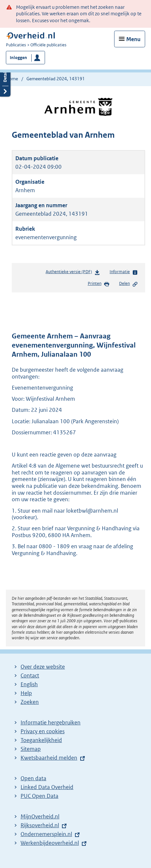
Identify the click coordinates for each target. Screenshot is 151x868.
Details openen (5, 80)
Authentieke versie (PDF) (73, 273)
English (29, 684)
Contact (30, 675)
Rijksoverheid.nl (40, 825)
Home (12, 79)
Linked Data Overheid (47, 787)
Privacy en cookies (43, 731)
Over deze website (43, 667)
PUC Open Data (39, 796)
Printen (99, 284)
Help (26, 693)
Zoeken (30, 702)
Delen (128, 284)
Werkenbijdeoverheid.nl (50, 843)
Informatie (124, 272)
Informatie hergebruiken (51, 722)
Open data (33, 778)
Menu (133, 39)
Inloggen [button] (18, 58)
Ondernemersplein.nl (46, 834)
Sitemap (31, 749)
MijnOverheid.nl (40, 816)
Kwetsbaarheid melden (49, 758)
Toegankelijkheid (41, 740)
